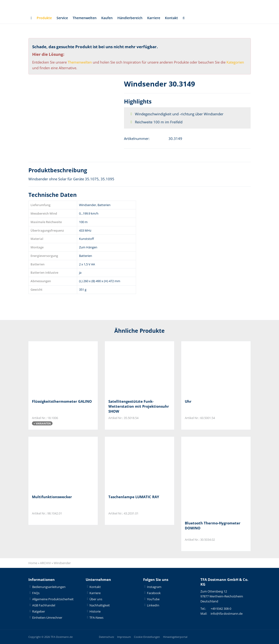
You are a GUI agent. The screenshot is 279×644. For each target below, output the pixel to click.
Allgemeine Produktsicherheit (53, 599)
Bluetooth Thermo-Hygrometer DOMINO (213, 525)
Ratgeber (39, 611)
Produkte (45, 18)
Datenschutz (106, 637)
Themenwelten (87, 18)
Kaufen (111, 18)
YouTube (153, 599)
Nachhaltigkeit (100, 605)
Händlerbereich (135, 18)
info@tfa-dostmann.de (227, 614)
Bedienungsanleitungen (49, 587)
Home (33, 563)
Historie (95, 611)
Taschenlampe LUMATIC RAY (134, 497)
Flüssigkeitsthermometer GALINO (62, 401)
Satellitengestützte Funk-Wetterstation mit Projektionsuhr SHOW (139, 406)
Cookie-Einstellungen (147, 637)
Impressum (124, 637)
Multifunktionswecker (52, 497)
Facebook (154, 593)
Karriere (160, 18)
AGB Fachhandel (44, 605)
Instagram (154, 587)
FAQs (36, 593)
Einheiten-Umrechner (47, 618)
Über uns (96, 599)
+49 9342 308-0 (221, 609)
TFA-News (96, 618)
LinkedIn (153, 605)
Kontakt (179, 18)
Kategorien (235, 62)
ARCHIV (45, 563)
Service (63, 18)
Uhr (188, 401)
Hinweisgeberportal (175, 637)
